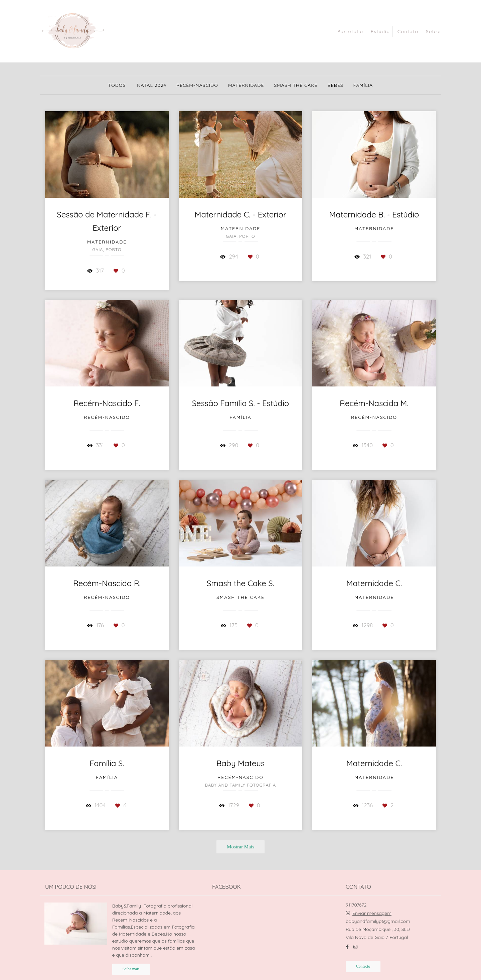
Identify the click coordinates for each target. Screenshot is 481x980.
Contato (408, 31)
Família (363, 85)
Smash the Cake (296, 85)
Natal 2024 (152, 85)
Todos (117, 85)
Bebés (336, 85)
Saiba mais (131, 969)
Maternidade (246, 85)
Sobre (433, 31)
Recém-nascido (197, 85)
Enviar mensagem (372, 913)
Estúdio (380, 31)
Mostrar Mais (240, 847)
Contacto (363, 966)
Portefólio (350, 31)
